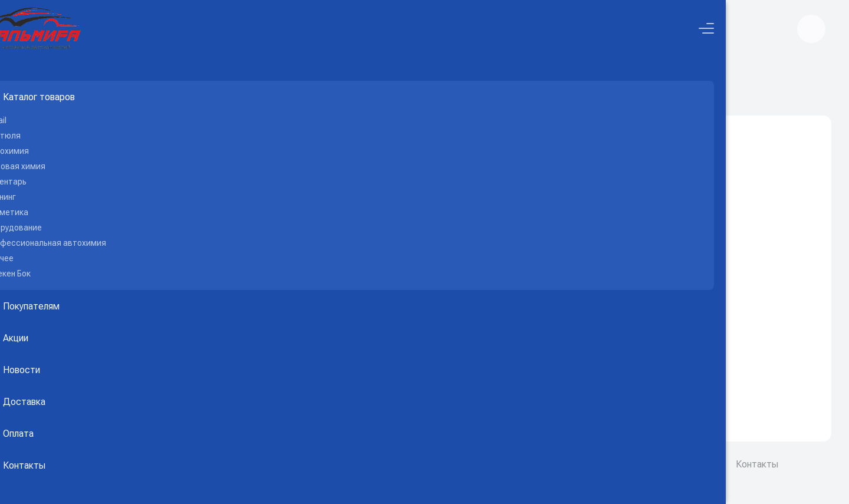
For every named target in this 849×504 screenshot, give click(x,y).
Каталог (466, 89)
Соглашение (698, 464)
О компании (635, 464)
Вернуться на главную (515, 375)
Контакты (757, 464)
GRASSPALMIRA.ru (272, 464)
